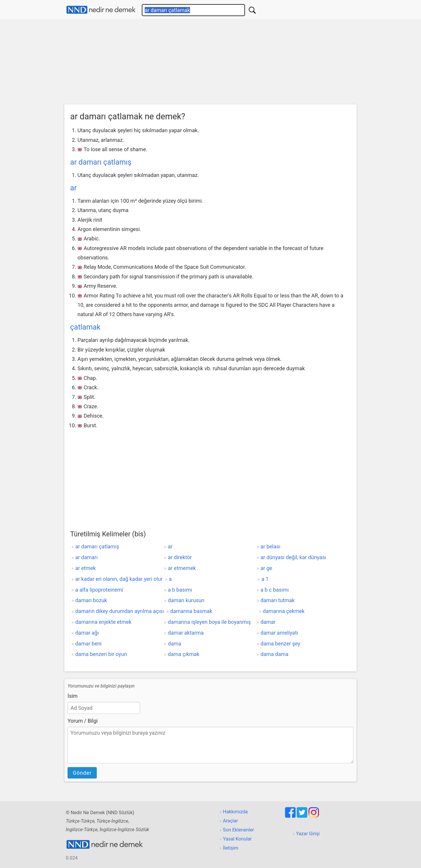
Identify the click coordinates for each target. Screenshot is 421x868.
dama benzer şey (280, 644)
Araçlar (231, 821)
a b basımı (180, 590)
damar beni (88, 644)
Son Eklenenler (239, 830)
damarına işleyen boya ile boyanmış (209, 622)
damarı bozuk (91, 600)
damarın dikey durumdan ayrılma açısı (119, 611)
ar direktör (180, 557)
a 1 (265, 579)
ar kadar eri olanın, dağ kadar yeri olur (119, 579)
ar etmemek (182, 568)
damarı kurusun (186, 600)
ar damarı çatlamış (101, 162)
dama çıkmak (184, 654)
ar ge (266, 568)
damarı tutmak (278, 600)
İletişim (231, 848)
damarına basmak (191, 611)
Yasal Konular (237, 839)
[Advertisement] (210, 63)
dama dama (275, 654)
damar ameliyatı (279, 633)
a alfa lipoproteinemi (99, 590)
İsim (73, 696)
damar (268, 622)
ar (73, 188)
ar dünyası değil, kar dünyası (293, 557)
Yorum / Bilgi (83, 721)
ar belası (270, 546)
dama (175, 644)
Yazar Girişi (308, 834)
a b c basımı (275, 590)
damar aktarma (186, 633)
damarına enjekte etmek (103, 622)
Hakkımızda (235, 812)
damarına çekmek (284, 611)
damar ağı (87, 633)
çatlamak (85, 327)
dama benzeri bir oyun (101, 654)
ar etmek (85, 568)
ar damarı (86, 557)
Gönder (82, 773)
